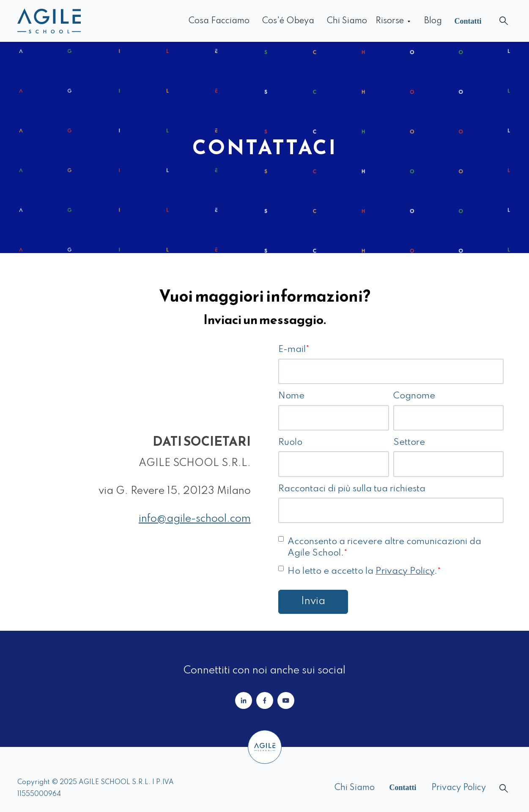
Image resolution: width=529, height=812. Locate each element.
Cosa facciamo (219, 21)
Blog (433, 21)
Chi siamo (347, 21)
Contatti (468, 21)
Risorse (390, 21)
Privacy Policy (405, 571)
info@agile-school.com (195, 519)
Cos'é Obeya (288, 21)
